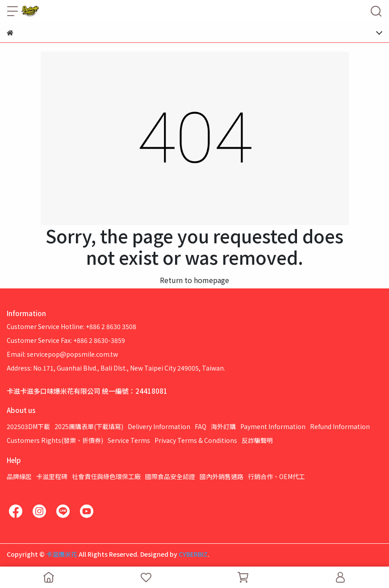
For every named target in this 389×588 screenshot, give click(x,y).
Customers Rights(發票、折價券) (55, 440)
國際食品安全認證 (170, 476)
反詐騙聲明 (257, 440)
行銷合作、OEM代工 (276, 476)
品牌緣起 (19, 476)
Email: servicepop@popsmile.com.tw (62, 354)
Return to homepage (194, 280)
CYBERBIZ (193, 554)
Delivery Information (159, 426)
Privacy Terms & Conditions (196, 440)
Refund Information (340, 426)
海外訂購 (223, 426)
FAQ (201, 426)
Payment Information (273, 426)
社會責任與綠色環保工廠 (106, 476)
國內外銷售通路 (222, 476)
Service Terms (129, 440)
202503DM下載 (28, 426)
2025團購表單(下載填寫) (89, 426)
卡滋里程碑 (52, 476)
